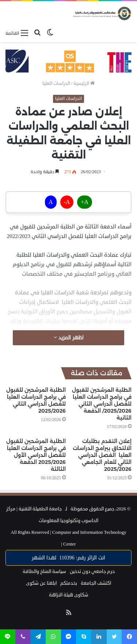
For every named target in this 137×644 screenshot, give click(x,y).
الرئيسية (84, 83)
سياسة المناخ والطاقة (44, 572)
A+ (85, 202)
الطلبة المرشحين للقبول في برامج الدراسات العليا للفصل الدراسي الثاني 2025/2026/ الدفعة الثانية (102, 404)
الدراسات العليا (56, 83)
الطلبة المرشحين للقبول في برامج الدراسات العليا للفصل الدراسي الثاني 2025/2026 (36, 400)
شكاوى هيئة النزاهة (69, 595)
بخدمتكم (69, 583)
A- (67, 202)
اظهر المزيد (69, 338)
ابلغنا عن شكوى (41, 583)
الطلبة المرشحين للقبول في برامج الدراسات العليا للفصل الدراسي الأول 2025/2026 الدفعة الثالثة (36, 455)
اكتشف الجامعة (96, 583)
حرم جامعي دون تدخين (92, 572)
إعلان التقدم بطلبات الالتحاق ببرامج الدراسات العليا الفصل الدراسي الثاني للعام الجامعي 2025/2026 (102, 455)
